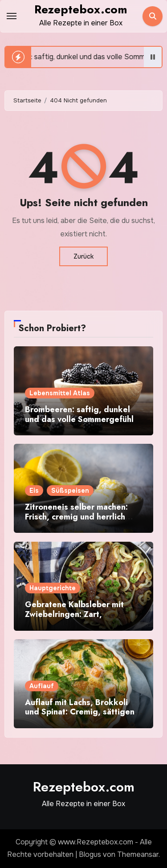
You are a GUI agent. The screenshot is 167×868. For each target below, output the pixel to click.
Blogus (90, 854)
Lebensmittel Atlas (60, 393)
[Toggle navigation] (12, 16)
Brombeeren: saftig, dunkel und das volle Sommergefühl (79, 414)
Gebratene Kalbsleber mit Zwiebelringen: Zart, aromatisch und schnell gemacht (74, 619)
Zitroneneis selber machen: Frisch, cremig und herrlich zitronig (76, 517)
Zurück (83, 256)
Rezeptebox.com (81, 9)
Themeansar (138, 854)
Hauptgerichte (53, 588)
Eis (34, 491)
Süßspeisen (70, 491)
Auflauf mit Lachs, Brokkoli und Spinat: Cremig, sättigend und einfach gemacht (82, 712)
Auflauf (42, 686)
